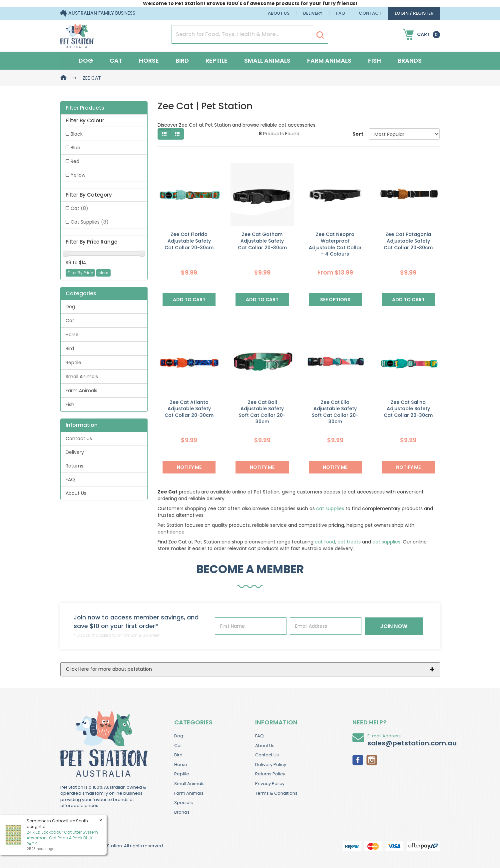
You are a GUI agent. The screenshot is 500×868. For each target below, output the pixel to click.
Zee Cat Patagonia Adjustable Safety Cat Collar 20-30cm (408, 241)
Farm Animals (329, 60)
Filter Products (85, 108)
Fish (375, 60)
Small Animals (267, 60)
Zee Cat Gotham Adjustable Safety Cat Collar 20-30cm (262, 241)
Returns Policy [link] (270, 774)
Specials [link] (184, 803)
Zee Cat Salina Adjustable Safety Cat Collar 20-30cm (408, 409)
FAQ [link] (70, 479)
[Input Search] (242, 34)
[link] (358, 759)
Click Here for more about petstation (109, 669)
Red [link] (75, 161)
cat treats (349, 542)
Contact (370, 13)
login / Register (414, 13)
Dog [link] (70, 307)
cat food (325, 542)
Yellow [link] (78, 175)
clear (103, 273)
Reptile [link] (73, 363)
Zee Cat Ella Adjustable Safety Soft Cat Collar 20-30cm (335, 412)
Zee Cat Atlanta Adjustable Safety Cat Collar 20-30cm (189, 409)
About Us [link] (76, 493)
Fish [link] (70, 405)
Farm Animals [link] (81, 391)
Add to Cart (189, 300)
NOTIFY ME (189, 467)
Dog (86, 60)
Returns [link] (74, 466)
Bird (182, 60)
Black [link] (77, 134)
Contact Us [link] (79, 438)
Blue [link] (75, 148)
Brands (410, 60)
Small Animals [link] (82, 377)
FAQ (341, 13)
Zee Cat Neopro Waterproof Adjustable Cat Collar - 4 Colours (335, 244)
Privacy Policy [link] (270, 784)
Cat (116, 60)
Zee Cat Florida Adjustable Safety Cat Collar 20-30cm (189, 241)
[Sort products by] (404, 134)
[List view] (177, 134)
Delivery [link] (75, 452)
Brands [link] (182, 812)
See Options (335, 300)
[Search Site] (320, 35)
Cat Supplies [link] (90, 222)
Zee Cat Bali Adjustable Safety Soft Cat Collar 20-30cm (262, 412)
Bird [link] (70, 349)
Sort (358, 134)
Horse (149, 60)
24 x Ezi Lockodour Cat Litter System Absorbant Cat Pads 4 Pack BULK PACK (62, 838)
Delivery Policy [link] (271, 765)
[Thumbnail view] (164, 134)
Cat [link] (79, 208)
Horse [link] (72, 335)
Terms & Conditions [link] (276, 793)
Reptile (217, 60)
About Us (279, 13)
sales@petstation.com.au (412, 743)
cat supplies (330, 508)
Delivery (313, 13)
